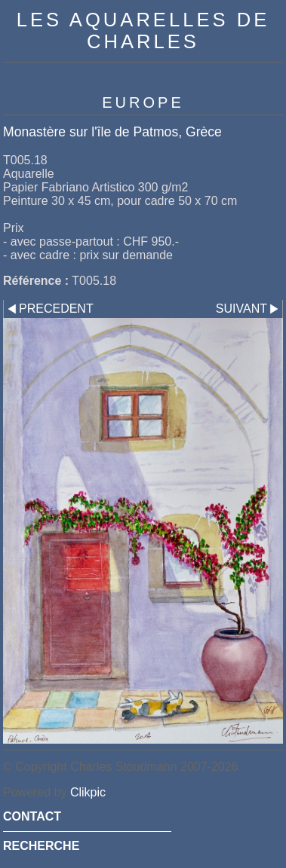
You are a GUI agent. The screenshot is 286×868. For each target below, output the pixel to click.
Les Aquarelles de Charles (143, 31)
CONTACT (32, 816)
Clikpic (88, 792)
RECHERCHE (41, 846)
